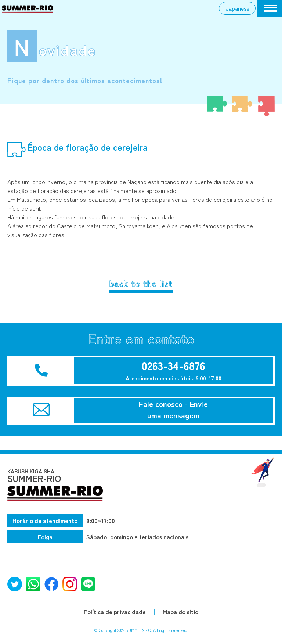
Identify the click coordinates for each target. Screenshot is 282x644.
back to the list (141, 283)
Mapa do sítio (180, 612)
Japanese (237, 8)
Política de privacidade (115, 612)
